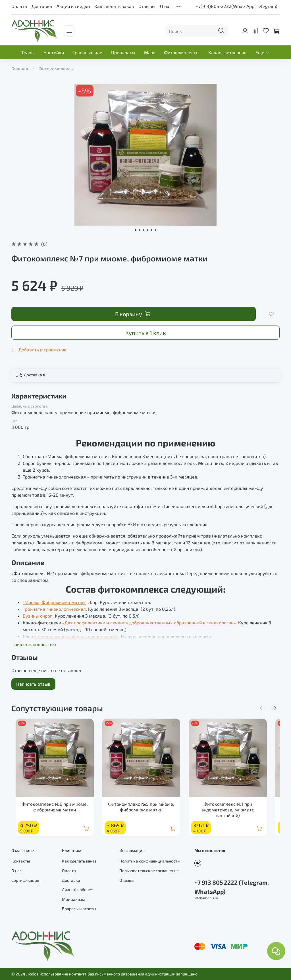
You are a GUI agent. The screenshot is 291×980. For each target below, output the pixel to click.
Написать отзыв (33, 684)
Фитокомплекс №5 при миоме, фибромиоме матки (145, 812)
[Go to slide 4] (147, 230)
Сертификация (25, 880)
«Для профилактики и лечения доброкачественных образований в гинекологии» (149, 623)
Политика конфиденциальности (149, 861)
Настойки (54, 52)
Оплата (19, 6)
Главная (20, 69)
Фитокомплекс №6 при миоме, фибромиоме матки (53, 812)
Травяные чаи (87, 52)
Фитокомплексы (182, 52)
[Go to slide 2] (140, 230)
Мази (150, 52)
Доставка (42, 6)
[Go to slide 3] (144, 230)
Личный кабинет (77, 890)
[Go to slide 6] (155, 230)
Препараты (123, 52)
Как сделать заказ (114, 6)
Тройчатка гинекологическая (54, 609)
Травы (28, 52)
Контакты (21, 861)
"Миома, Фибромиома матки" (55, 602)
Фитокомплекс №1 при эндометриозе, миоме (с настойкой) (238, 815)
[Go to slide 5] (151, 230)
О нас (166, 6)
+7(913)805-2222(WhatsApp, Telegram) (237, 6)
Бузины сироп (38, 616)
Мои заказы (73, 899)
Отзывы (147, 6)
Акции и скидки (73, 6)
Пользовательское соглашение (149, 871)
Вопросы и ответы (79, 909)
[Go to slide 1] (136, 230)
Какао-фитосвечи (227, 52)
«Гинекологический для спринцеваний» (76, 636)
